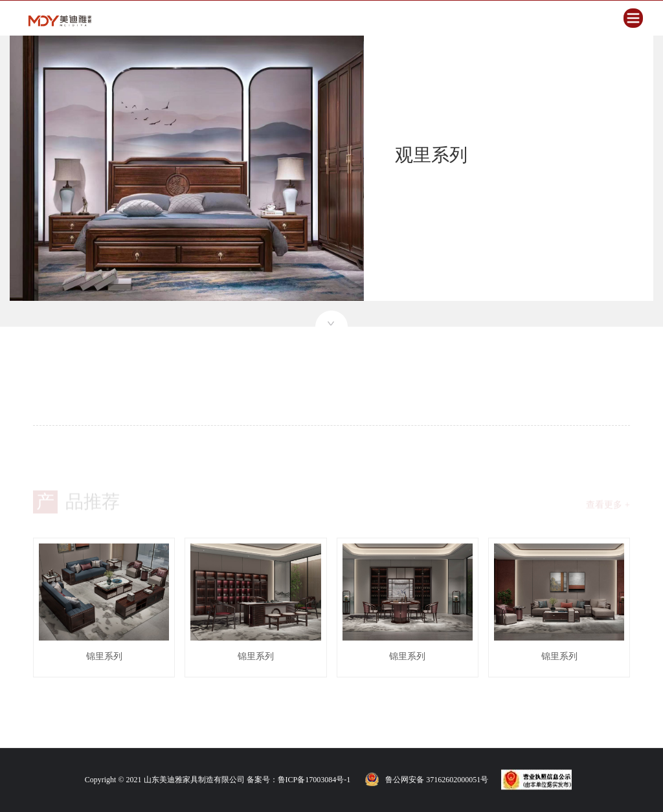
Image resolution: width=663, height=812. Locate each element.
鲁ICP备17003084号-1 (314, 780)
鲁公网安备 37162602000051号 (437, 780)
